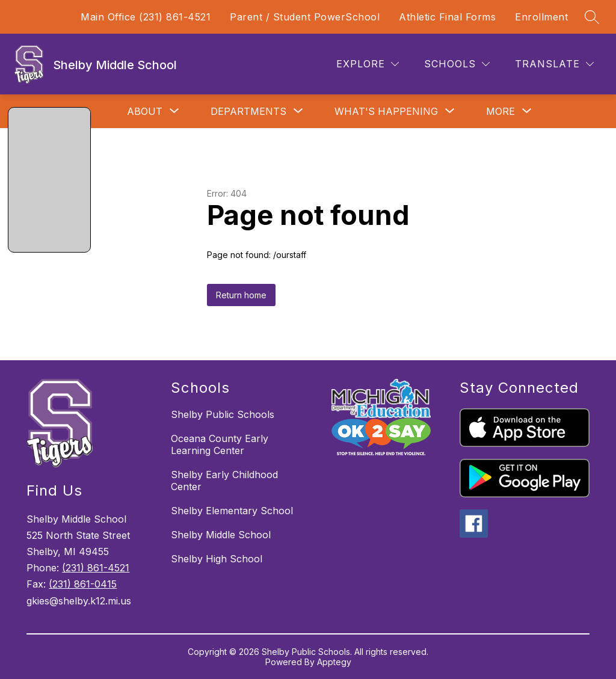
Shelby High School (217, 559)
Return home (241, 295)
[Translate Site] (554, 64)
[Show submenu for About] (145, 111)
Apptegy (334, 662)
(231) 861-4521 (96, 568)
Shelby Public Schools (223, 414)
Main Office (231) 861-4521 (146, 17)
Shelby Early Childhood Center (224, 481)
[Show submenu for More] (500, 111)
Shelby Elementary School (232, 511)
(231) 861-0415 (83, 584)
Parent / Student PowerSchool (305, 17)
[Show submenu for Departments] (248, 111)
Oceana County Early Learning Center (220, 444)
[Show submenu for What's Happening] (386, 111)
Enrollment (541, 17)
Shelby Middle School (221, 535)
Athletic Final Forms (447, 17)
